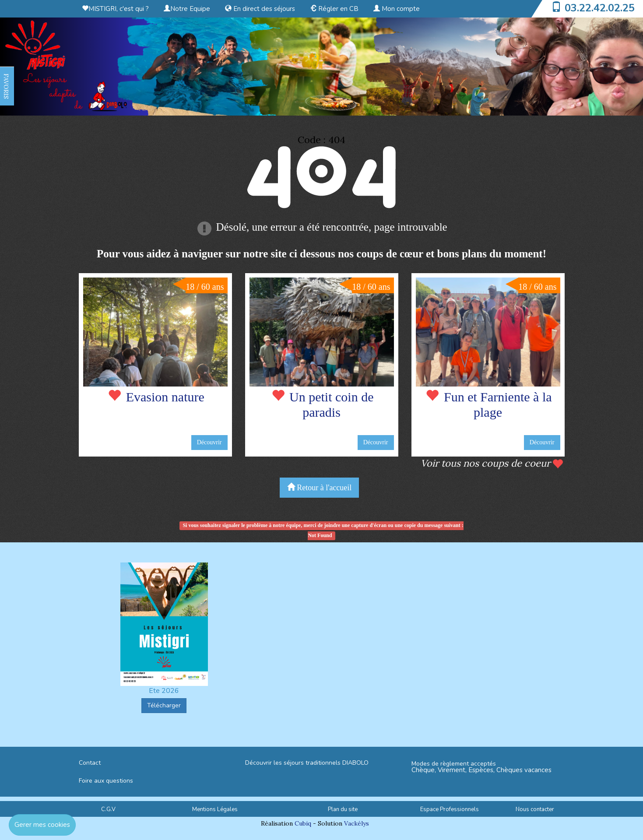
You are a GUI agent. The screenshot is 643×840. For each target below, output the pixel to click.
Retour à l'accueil (320, 487)
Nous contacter (535, 809)
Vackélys (357, 823)
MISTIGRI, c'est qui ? (115, 9)
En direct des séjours (260, 9)
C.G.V (108, 809)
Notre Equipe (187, 9)
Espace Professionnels (450, 809)
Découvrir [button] (209, 442)
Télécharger (164, 705)
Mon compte (397, 9)
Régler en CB (334, 9)
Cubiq (303, 823)
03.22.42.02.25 (600, 8)
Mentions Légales (215, 809)
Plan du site (343, 809)
